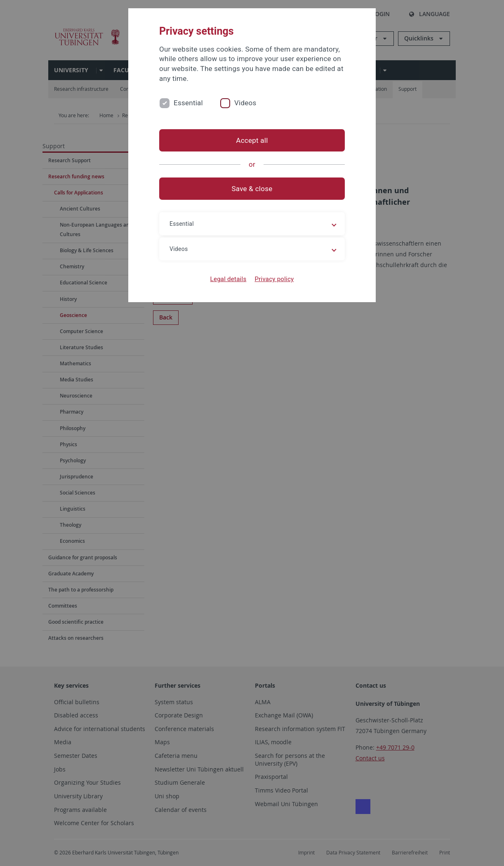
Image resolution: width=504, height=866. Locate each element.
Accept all (252, 140)
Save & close (252, 189)
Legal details (228, 279)
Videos (245, 103)
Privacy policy (274, 279)
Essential (188, 103)
